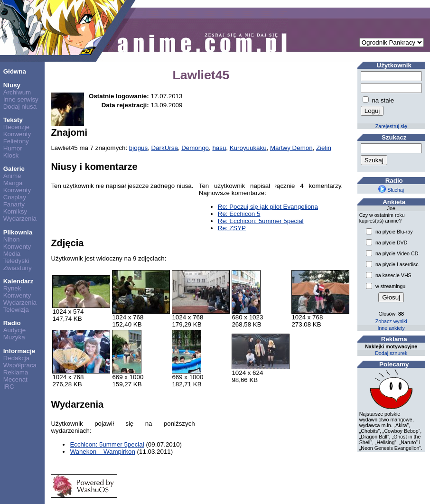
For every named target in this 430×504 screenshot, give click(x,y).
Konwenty (17, 134)
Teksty (13, 120)
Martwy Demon (291, 148)
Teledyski (16, 261)
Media (12, 254)
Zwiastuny (18, 268)
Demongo (195, 148)
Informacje (19, 351)
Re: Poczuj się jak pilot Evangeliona (268, 207)
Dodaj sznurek (391, 353)
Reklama (16, 372)
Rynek (12, 288)
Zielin (324, 148)
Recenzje (17, 127)
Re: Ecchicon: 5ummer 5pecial (261, 221)
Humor (13, 148)
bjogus (138, 148)
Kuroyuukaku (248, 148)
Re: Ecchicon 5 (239, 214)
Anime (12, 176)
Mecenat (15, 379)
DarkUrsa (165, 148)
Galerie (14, 169)
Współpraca (20, 365)
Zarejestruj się (391, 126)
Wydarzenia (20, 219)
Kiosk (11, 155)
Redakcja (17, 358)
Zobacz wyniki (391, 321)
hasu (219, 148)
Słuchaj (391, 190)
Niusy (12, 85)
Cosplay (15, 197)
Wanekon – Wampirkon (103, 452)
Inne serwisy (21, 99)
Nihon (12, 239)
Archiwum (17, 92)
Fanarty (14, 204)
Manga (13, 183)
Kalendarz (19, 281)
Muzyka (14, 337)
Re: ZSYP (232, 228)
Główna (15, 71)
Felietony (16, 141)
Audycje (14, 330)
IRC (9, 387)
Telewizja (16, 310)
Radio (12, 323)
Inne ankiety (391, 328)
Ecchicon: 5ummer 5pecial (107, 444)
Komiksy (15, 211)
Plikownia (18, 232)
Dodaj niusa (20, 107)
